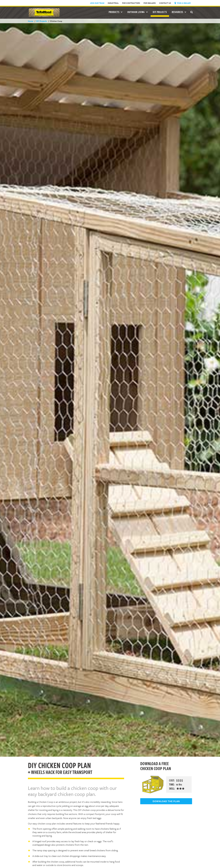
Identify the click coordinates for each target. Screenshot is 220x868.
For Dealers (150, 3)
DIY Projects (160, 12)
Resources (179, 12)
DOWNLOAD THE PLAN (166, 801)
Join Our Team (97, 3)
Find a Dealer (183, 3)
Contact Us (165, 3)
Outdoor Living (138, 12)
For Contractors (131, 3)
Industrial (113, 3)
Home (31, 21)
